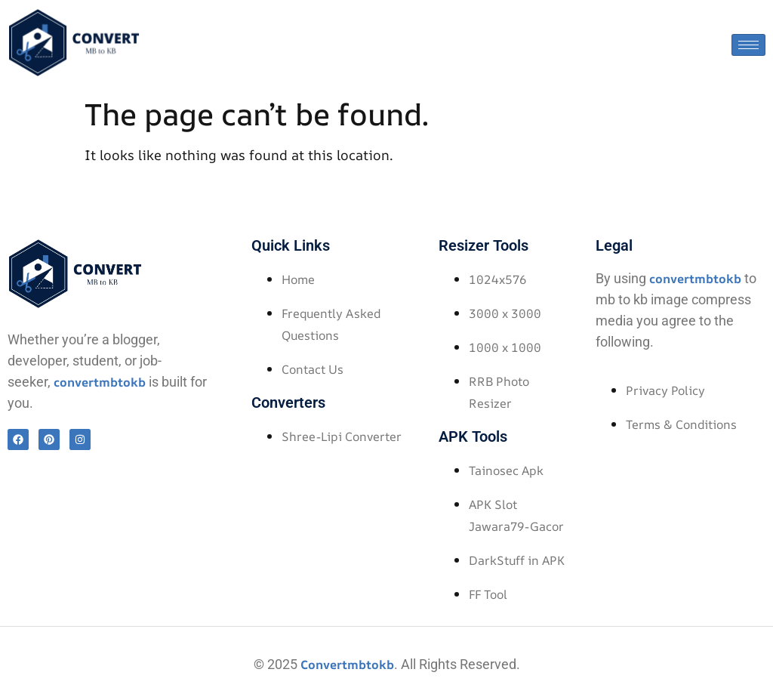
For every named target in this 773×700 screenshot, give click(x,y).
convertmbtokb (100, 382)
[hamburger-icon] (748, 45)
